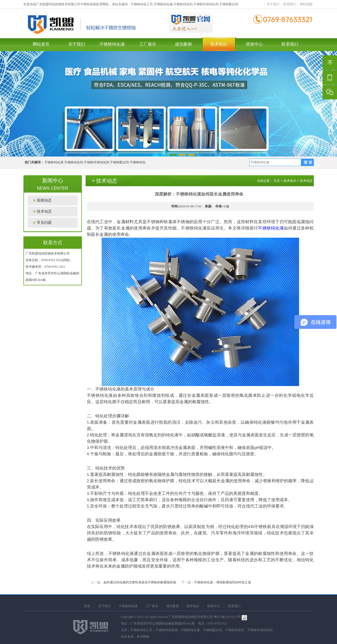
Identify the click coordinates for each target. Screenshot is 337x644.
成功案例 (183, 44)
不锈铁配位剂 (120, 162)
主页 (277, 181)
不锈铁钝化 (138, 162)
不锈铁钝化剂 (74, 162)
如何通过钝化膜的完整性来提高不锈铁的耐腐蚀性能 (140, 582)
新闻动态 (44, 200)
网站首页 (41, 44)
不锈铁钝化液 (112, 44)
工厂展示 (148, 44)
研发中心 (254, 44)
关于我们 (273, 4)
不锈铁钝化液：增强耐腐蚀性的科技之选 (222, 582)
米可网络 (143, 637)
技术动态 (44, 211)
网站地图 (306, 4)
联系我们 (290, 4)
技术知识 (219, 44)
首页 (87, 606)
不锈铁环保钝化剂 (97, 162)
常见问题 (44, 223)
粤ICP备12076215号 (227, 617)
